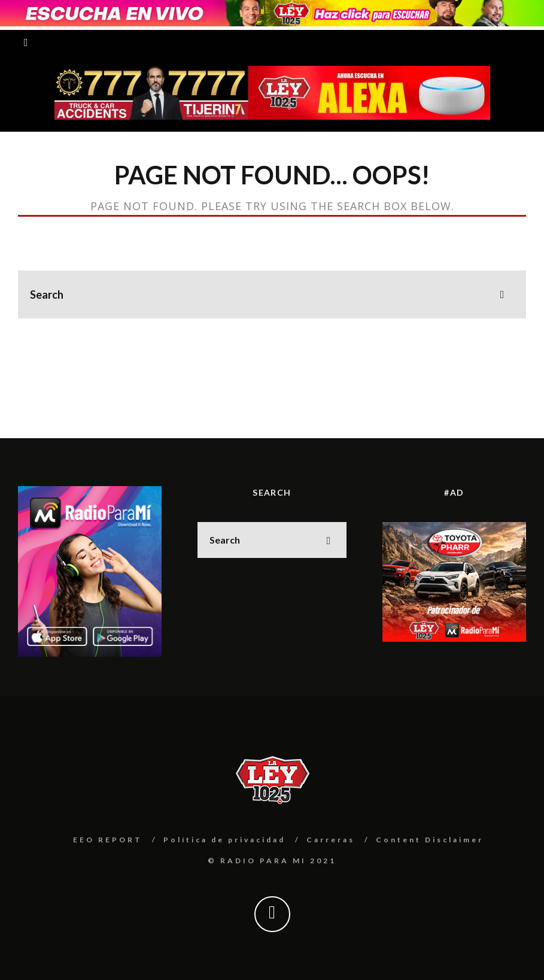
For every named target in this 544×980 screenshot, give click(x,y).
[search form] (272, 295)
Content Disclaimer (430, 840)
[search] (502, 295)
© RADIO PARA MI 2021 (272, 861)
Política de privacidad (224, 840)
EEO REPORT (108, 840)
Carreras (331, 840)
